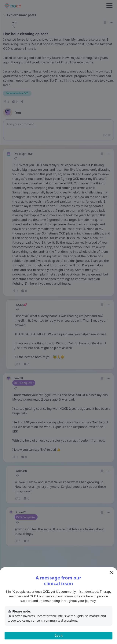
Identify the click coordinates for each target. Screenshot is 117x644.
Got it (58, 636)
